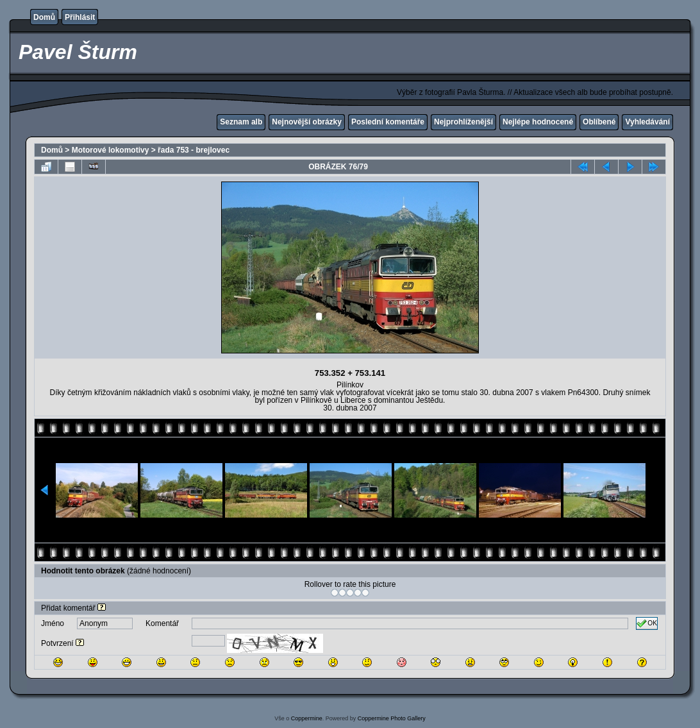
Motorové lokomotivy (111, 150)
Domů (44, 17)
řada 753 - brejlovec (194, 150)
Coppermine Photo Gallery (392, 718)
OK (647, 623)
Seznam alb (241, 122)
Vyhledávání (647, 122)
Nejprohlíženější (463, 122)
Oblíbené (599, 122)
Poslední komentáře (388, 122)
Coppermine (307, 718)
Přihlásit (80, 17)
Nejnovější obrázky (307, 122)
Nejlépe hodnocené (538, 122)
